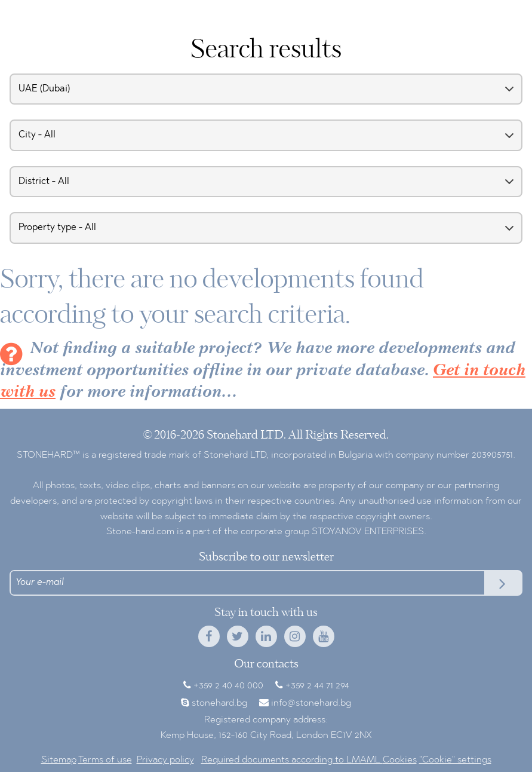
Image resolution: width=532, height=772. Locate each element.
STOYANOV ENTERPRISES (368, 532)
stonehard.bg (219, 703)
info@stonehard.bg (311, 703)
